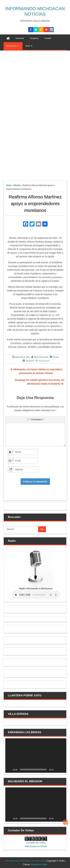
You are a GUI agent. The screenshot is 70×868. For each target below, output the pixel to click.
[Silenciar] (57, 770)
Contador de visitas (36, 843)
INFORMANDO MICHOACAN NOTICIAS (25, 861)
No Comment (44, 361)
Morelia (17, 185)
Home (9, 185)
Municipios (30, 361)
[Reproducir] (9, 770)
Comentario (37, 419)
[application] (36, 755)
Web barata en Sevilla (36, 846)
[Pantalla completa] (62, 770)
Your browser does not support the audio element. (36, 595)
